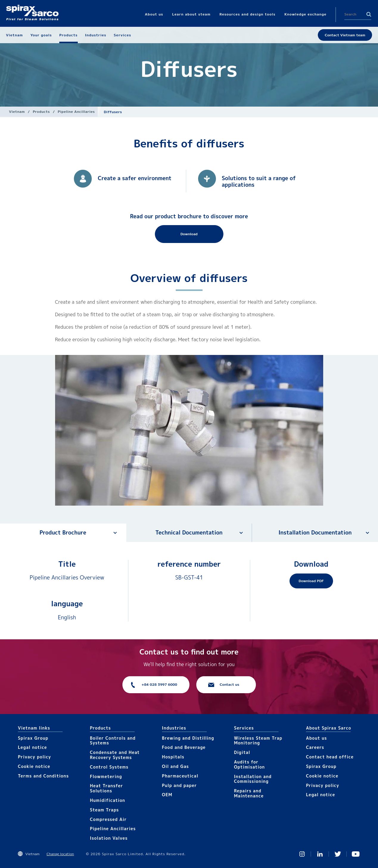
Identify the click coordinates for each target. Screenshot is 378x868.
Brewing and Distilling (188, 738)
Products (41, 112)
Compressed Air (108, 819)
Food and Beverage (184, 747)
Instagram (302, 854)
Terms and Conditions (43, 776)
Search (369, 14)
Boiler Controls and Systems (113, 741)
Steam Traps (104, 810)
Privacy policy (35, 757)
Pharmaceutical (180, 776)
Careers (315, 747)
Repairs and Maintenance (249, 793)
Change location (60, 854)
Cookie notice (34, 766)
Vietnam (17, 112)
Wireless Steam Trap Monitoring (258, 741)
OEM (167, 795)
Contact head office (330, 757)
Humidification (108, 800)
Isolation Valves (109, 838)
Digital (242, 752)
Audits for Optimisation (249, 764)
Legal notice (32, 747)
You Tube (356, 854)
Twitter (338, 854)
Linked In (320, 854)
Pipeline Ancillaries (76, 112)
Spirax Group (33, 738)
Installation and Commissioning (253, 779)
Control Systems (109, 767)
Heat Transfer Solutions (106, 788)
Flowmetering (106, 776)
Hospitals (173, 757)
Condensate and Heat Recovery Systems (115, 755)
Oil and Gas (176, 766)
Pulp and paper (179, 785)
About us (316, 738)
